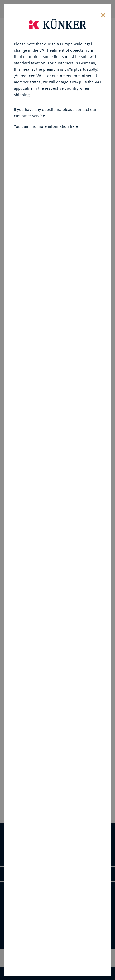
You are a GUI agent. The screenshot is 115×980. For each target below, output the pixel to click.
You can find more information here (46, 125)
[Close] (103, 14)
